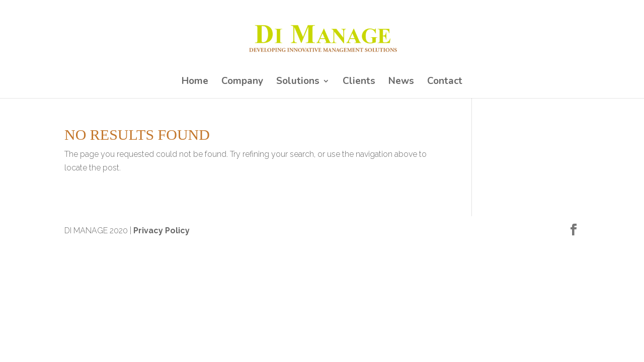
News (401, 82)
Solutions (298, 82)
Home (195, 82)
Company (242, 82)
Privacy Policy (162, 231)
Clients (359, 82)
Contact (445, 82)
